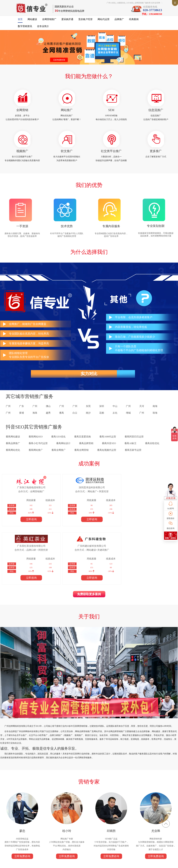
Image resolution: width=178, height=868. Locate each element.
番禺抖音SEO (109, 448)
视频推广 (22, 154)
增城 (128, 418)
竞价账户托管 (85, 21)
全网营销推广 (49, 21)
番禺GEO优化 (58, 442)
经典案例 (134, 21)
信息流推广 (156, 112)
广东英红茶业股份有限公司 (106, 492)
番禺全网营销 (81, 455)
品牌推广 (119, 21)
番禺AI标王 (130, 448)
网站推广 (67, 112)
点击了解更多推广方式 (156, 160)
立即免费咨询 (22, 807)
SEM (111, 112)
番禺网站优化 (13, 455)
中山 (115, 411)
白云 (75, 418)
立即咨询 (22, 524)
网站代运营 (104, 21)
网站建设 (32, 21)
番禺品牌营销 (86, 448)
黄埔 (22, 418)
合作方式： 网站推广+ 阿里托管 (64, 496)
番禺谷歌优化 (152, 448)
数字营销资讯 (25, 28)
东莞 (88, 411)
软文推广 (67, 154)
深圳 (102, 411)
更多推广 (156, 154)
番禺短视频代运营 (107, 455)
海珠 (35, 418)
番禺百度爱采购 (82, 442)
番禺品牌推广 (13, 448)
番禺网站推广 (36, 455)
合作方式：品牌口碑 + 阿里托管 (106, 496)
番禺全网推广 (59, 455)
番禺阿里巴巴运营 (134, 442)
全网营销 (22, 112)
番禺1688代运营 (108, 442)
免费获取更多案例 (89, 542)
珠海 (155, 418)
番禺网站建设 (13, 442)
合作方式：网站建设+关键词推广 (148, 496)
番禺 (62, 418)
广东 (22, 411)
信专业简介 (43, 28)
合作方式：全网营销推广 (22, 496)
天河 (142, 411)
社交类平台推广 (111, 154)
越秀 (48, 418)
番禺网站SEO (36, 442)
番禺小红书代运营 (38, 448)
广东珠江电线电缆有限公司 (22, 492)
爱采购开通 (67, 21)
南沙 (88, 418)
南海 (155, 411)
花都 (102, 418)
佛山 (48, 411)
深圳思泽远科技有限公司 (64, 492)
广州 (8, 411)
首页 (20, 21)
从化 (115, 418)
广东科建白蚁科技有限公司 (148, 492)
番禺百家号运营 (133, 455)
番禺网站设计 (63, 448)
